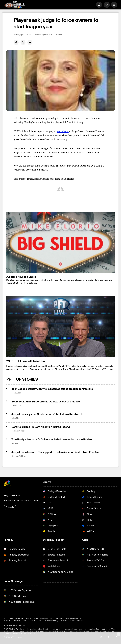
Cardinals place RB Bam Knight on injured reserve (41, 427)
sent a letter (63, 131)
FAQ (51, 619)
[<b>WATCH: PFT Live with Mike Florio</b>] (61, 326)
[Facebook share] (16, 42)
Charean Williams (19, 456)
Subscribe (10, 507)
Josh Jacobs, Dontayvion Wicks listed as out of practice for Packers (52, 389)
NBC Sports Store (62, 619)
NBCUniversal (20, 625)
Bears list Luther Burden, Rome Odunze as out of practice (46, 402)
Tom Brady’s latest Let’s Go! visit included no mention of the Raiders (52, 440)
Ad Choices (8, 619)
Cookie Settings (77, 621)
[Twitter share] (23, 42)
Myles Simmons (18, 431)
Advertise (19, 619)
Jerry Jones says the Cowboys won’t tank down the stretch (47, 414)
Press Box (75, 619)
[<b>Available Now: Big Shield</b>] (61, 242)
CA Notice (64, 621)
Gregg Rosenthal (24, 35)
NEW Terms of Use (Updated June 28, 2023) (23, 621)
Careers (28, 619)
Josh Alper (16, 393)
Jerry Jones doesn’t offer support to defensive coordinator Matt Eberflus (55, 452)
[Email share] (30, 42)
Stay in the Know (12, 495)
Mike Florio (16, 418)
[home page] (14, 5)
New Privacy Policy (50, 621)
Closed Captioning (40, 619)
